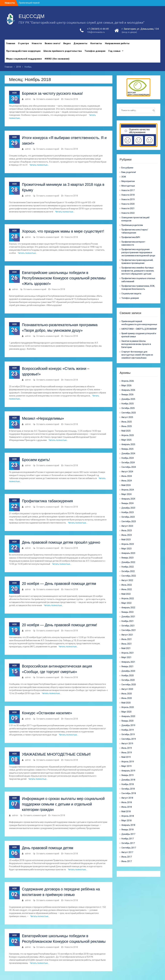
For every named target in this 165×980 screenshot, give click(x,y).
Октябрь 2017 (128, 843)
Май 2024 (126, 485)
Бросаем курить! (36, 460)
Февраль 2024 (128, 499)
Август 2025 (127, 417)
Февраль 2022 (128, 608)
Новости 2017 (128, 190)
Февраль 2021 (128, 662)
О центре (23, 43)
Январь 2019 (127, 775)
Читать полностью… (39, 165)
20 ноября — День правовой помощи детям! (60, 625)
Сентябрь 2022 (129, 576)
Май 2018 (126, 811)
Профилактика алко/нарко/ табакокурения (135, 231)
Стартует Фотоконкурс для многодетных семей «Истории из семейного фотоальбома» (137, 355)
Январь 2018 (127, 830)
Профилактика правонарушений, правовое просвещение (137, 262)
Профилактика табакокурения (47, 501)
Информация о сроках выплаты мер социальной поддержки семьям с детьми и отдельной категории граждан (63, 804)
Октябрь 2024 (128, 463)
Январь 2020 (127, 721)
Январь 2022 (127, 612)
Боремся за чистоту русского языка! (52, 93)
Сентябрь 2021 (129, 630)
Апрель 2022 (128, 598)
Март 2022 (126, 603)
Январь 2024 (127, 503)
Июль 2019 (127, 748)
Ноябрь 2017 (128, 839)
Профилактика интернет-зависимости (134, 243)
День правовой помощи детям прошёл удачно (61, 542)
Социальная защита (131, 294)
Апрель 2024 (128, 490)
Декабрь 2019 (128, 725)
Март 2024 (126, 494)
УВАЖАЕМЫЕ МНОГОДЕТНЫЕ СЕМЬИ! (56, 754)
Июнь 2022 (127, 589)
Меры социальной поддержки (24, 59)
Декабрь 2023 (128, 508)
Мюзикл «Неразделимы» (43, 418)
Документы (81, 43)
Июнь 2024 (127, 481)
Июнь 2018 (127, 807)
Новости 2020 (128, 204)
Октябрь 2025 (128, 408)
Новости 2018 (71, 99)
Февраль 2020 (128, 716)
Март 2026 (126, 385)
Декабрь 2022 (128, 562)
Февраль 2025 (128, 444)
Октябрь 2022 (128, 571)
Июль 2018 (127, 802)
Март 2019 (126, 766)
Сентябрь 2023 (129, 521)
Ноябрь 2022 (128, 567)
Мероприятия (128, 181)
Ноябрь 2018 (128, 784)
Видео (67, 43)
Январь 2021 (127, 666)
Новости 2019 (128, 199)
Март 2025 (126, 440)
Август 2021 (127, 635)
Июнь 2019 (127, 753)
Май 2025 (126, 431)
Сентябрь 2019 (129, 739)
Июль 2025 (127, 422)
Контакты (96, 43)
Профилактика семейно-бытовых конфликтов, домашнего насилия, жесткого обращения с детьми (138, 271)
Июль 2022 (127, 585)
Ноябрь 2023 (128, 512)
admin (28, 99)
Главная (11, 43)
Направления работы (117, 43)
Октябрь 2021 (128, 626)
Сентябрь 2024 (129, 467)
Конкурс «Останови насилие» (47, 713)
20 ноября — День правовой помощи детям (59, 584)
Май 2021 (126, 648)
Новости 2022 (128, 213)
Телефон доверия (95, 51)
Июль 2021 (127, 639)
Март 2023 (126, 549)
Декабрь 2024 (128, 453)
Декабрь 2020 (128, 671)
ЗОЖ (124, 177)
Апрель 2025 (128, 435)
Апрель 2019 (128, 762)
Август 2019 (127, 743)
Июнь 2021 (127, 644)
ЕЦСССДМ (32, 16)
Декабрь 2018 (128, 780)
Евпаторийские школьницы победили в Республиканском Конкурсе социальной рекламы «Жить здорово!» (64, 278)
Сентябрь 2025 (129, 413)
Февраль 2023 (128, 553)
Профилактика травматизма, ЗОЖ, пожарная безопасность (138, 287)
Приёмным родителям (132, 225)
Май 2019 (126, 757)
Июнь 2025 (127, 426)
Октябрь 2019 (128, 734)
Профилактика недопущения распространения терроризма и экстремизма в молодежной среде (138, 252)
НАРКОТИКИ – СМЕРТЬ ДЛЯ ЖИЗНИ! (139, 329)
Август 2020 (127, 689)
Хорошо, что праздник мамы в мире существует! (63, 231)
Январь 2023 (127, 558)
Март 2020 (126, 712)
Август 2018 (127, 798)
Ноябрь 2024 (128, 458)
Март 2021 (126, 657)
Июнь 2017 (127, 861)
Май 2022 (126, 594)
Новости (37, 43)
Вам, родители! (129, 172)
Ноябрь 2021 (128, 621)
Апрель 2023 (128, 544)
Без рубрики (127, 168)
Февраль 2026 (128, 390)
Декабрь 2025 (128, 399)
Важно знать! (53, 43)
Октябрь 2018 (128, 789)
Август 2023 (127, 526)
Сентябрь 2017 (129, 848)
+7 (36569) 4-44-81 (98, 29)
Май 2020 (126, 703)
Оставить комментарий (48, 99)
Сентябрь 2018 (129, 793)
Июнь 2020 (127, 698)
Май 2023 (126, 540)
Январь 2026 (127, 395)
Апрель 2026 (128, 381)
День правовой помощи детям (48, 848)
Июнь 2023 (127, 535)
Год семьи (114, 51)
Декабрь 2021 (128, 617)
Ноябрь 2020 (128, 676)
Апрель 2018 (128, 816)
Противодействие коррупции (23, 51)
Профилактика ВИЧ (131, 237)
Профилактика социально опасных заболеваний (138, 280)
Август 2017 (127, 852)
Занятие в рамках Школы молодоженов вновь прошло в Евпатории (136, 344)
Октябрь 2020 (128, 680)
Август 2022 (127, 580)
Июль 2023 (127, 530)
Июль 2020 (127, 694)
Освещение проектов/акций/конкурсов (136, 219)
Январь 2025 (127, 449)
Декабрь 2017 (128, 834)
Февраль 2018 (128, 825)
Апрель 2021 (128, 653)
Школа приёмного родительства (63, 51)
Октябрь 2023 (128, 517)
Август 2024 (127, 472)
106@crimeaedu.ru (96, 32)
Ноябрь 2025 (128, 404)
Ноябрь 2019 (128, 730)
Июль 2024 (127, 476)
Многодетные (128, 186)
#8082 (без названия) (57, 59)
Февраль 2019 (128, 771)
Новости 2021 (128, 208)
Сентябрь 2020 (129, 685)
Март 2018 (126, 821)
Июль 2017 (127, 857)
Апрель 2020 (128, 707)
